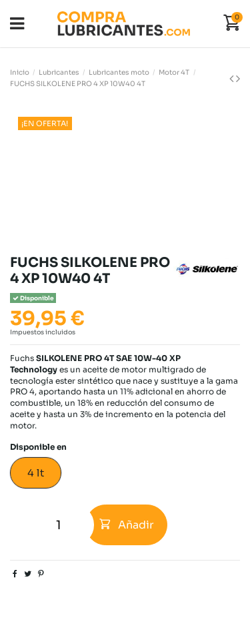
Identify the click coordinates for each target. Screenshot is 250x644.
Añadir (127, 525)
